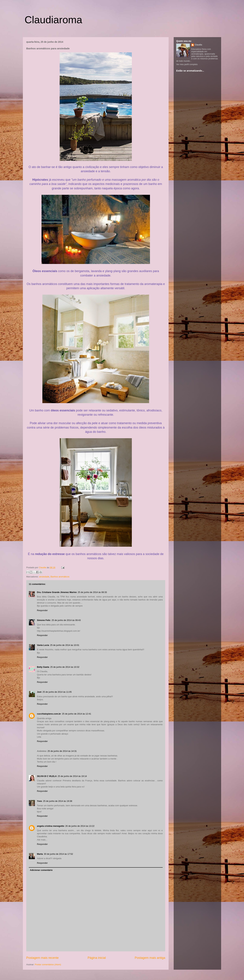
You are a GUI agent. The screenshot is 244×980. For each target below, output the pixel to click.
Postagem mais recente (42, 958)
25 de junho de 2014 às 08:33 (92, 592)
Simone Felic (44, 620)
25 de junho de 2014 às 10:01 (65, 645)
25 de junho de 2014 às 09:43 (66, 620)
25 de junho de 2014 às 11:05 (57, 692)
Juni (39, 692)
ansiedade (44, 577)
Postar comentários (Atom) (48, 964)
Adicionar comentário (41, 870)
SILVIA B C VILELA (47, 776)
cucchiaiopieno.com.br (49, 714)
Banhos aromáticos (60, 577)
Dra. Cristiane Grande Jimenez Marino (57, 592)
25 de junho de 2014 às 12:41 (77, 714)
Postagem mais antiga (150, 958)
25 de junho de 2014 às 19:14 (72, 776)
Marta (40, 854)
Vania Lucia (43, 645)
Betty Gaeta (43, 667)
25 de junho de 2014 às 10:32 (65, 667)
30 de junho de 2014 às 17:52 (58, 854)
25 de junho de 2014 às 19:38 (58, 801)
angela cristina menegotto (51, 826)
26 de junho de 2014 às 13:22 (80, 826)
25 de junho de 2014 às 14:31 (62, 751)
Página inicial (97, 958)
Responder (42, 610)
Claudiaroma (53, 20)
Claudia (43, 567)
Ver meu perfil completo (187, 64)
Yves (39, 801)
